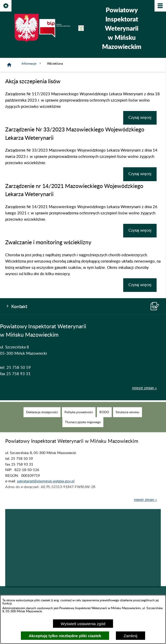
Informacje (32, 63)
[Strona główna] (9, 65)
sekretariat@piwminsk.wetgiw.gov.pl (46, 489)
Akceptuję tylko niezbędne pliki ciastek (65, 636)
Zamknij (131, 636)
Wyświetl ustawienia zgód (83, 624)
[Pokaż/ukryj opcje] (6, 6)
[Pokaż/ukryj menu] (160, 6)
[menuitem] (42, 420)
